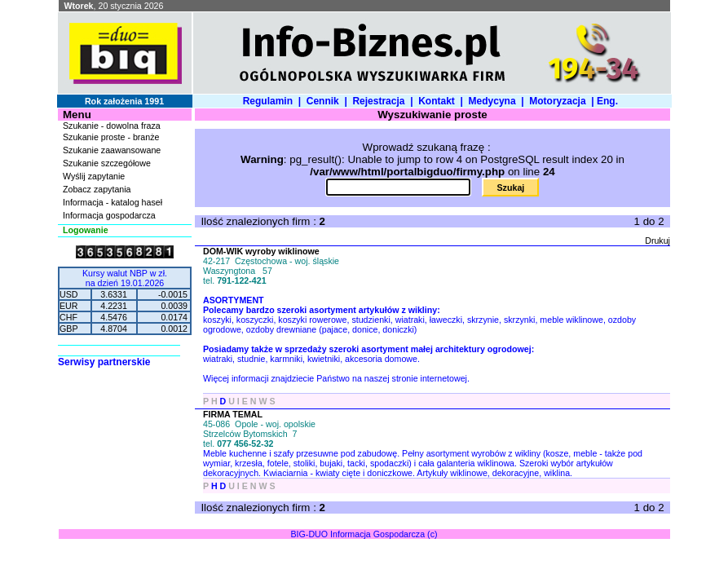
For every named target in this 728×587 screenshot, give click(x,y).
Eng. (610, 101)
